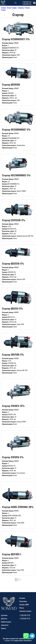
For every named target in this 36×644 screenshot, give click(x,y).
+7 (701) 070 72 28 (27, 2)
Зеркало (4, 628)
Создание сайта (9, 640)
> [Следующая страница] (20, 580)
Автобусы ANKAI (24, 605)
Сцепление (4, 615)
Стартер (3, 10)
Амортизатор (5, 625)
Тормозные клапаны (25, 611)
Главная (3, 8)
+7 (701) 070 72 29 (27, 4)
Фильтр (22, 608)
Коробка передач (6, 622)
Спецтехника (23, 601)
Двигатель (4, 619)
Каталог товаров (12, 8)
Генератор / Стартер (24, 8)
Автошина (22, 598)
